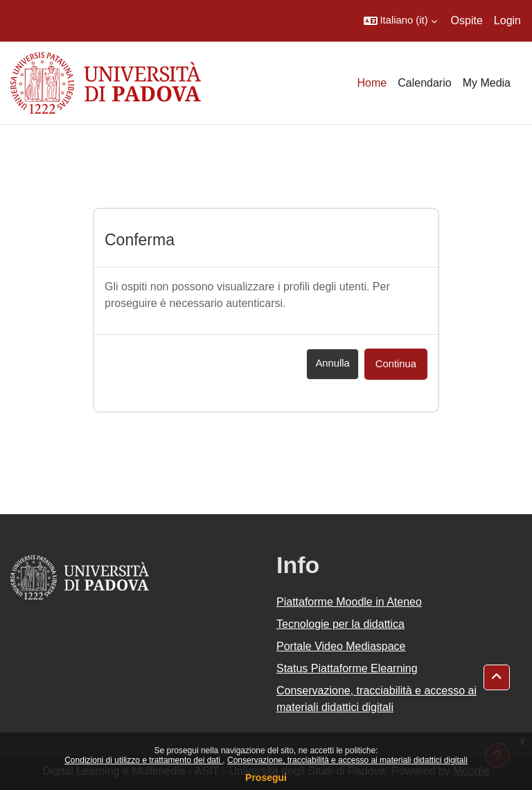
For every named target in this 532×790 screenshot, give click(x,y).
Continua (396, 364)
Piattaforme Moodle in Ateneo (349, 602)
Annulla (332, 363)
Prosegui (266, 778)
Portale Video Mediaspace (341, 646)
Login (507, 20)
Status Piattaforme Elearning (347, 668)
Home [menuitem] (372, 83)
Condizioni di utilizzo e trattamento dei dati (143, 760)
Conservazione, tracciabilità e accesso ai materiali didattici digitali (347, 760)
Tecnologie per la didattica (340, 624)
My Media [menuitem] (487, 83)
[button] (400, 21)
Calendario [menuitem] (424, 83)
